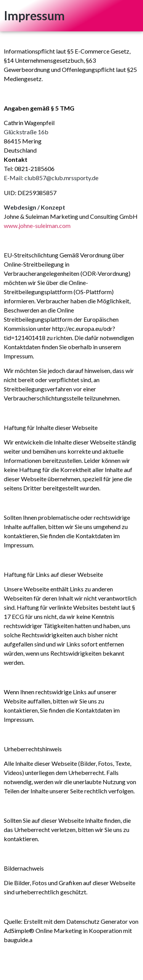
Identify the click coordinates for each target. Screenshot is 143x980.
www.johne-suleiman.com (37, 225)
